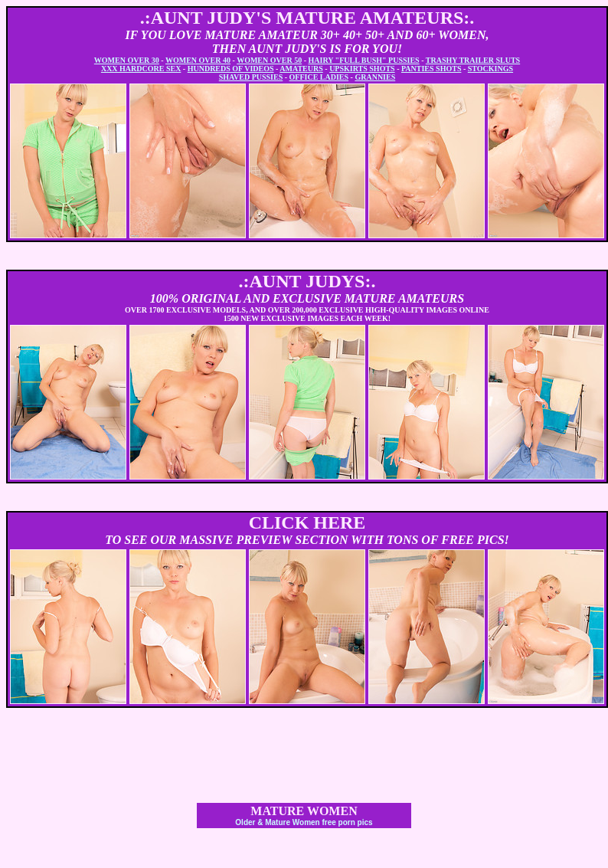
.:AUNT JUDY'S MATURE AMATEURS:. (307, 18)
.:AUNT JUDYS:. (307, 281)
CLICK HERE (307, 522)
